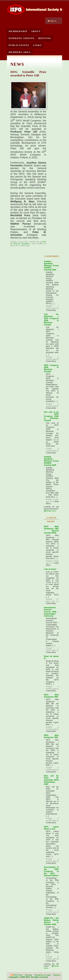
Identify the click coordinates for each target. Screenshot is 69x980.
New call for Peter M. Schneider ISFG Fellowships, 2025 (51, 780)
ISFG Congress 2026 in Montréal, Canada (51, 368)
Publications (19, 45)
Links (37, 45)
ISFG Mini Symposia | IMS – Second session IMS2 (51, 530)
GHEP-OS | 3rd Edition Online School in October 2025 (51, 921)
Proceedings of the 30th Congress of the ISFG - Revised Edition (51, 871)
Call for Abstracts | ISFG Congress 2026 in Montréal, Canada (51, 319)
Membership (18, 31)
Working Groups (22, 38)
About (36, 31)
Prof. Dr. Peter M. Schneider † (28, 243)
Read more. (51, 511)
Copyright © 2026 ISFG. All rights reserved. (29, 977)
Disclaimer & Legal (42, 975)
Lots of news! (50, 569)
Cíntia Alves (51, 310)
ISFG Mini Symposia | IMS (51, 696)
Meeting (45, 38)
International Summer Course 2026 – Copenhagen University (51, 612)
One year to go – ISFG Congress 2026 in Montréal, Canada (51, 416)
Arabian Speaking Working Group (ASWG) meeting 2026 (51, 265)
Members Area (20, 52)
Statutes (57, 975)
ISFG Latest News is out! (51, 828)
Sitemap (28, 975)
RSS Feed (18, 975)
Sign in (53, 21)
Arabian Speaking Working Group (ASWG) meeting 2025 (51, 461)
